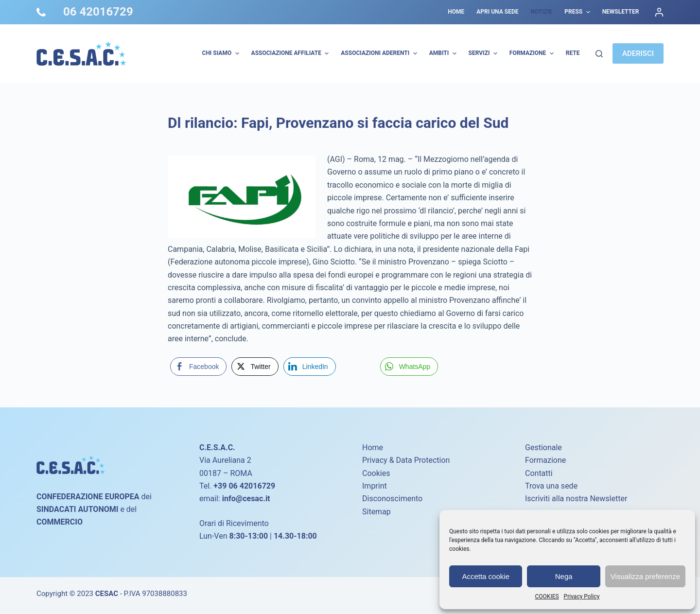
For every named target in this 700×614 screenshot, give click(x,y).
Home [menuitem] (456, 12)
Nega (564, 576)
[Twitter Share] (255, 367)
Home (373, 447)
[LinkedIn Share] (310, 367)
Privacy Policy (582, 596)
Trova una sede (551, 486)
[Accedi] (659, 12)
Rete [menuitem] (573, 53)
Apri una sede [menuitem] (497, 12)
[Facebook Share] (198, 367)
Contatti (539, 473)
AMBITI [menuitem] (444, 53)
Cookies (376, 473)
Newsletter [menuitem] (621, 12)
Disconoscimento (392, 499)
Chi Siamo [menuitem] (222, 53)
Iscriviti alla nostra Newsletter (576, 499)
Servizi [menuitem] (484, 53)
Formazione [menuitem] (533, 53)
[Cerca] (599, 54)
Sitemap (376, 512)
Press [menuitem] (578, 12)
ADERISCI (638, 53)
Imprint (375, 486)
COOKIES (547, 596)
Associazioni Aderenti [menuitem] (380, 53)
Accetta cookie (486, 576)
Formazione (545, 460)
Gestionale (543, 447)
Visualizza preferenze (645, 576)
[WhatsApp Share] (409, 367)
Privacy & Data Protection (406, 460)
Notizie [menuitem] (541, 12)
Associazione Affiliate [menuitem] (291, 53)
